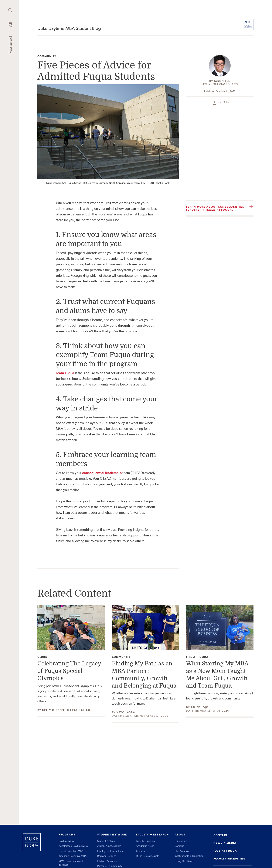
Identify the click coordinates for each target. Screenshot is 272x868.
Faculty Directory (146, 841)
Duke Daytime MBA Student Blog (69, 28)
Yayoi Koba (126, 712)
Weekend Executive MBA (73, 856)
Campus (179, 846)
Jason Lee (222, 81)
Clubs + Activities (107, 861)
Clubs (42, 657)
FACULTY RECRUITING (230, 859)
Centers (140, 851)
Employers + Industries (110, 851)
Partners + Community (110, 866)
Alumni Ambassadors (109, 846)
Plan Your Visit (182, 851)
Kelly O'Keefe (54, 710)
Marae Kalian (79, 710)
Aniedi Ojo (200, 707)
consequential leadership (102, 473)
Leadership (181, 841)
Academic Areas (145, 846)
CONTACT (221, 835)
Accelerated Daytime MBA (73, 846)
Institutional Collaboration (189, 856)
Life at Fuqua (197, 657)
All (10, 24)
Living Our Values (184, 861)
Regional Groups (107, 856)
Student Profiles (106, 841)
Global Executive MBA (71, 851)
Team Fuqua (65, 373)
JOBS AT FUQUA (225, 851)
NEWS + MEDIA (225, 843)
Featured (10, 45)
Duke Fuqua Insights (148, 856)
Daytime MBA (66, 841)
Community (47, 56)
